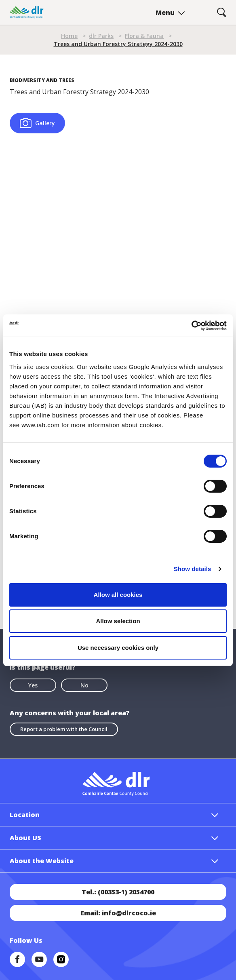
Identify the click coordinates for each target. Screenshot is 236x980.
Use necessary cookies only (118, 648)
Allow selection (118, 621)
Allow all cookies (118, 595)
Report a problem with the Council (64, 729)
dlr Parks (101, 36)
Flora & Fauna (144, 36)
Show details (193, 569)
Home (69, 36)
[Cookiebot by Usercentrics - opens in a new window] (191, 326)
